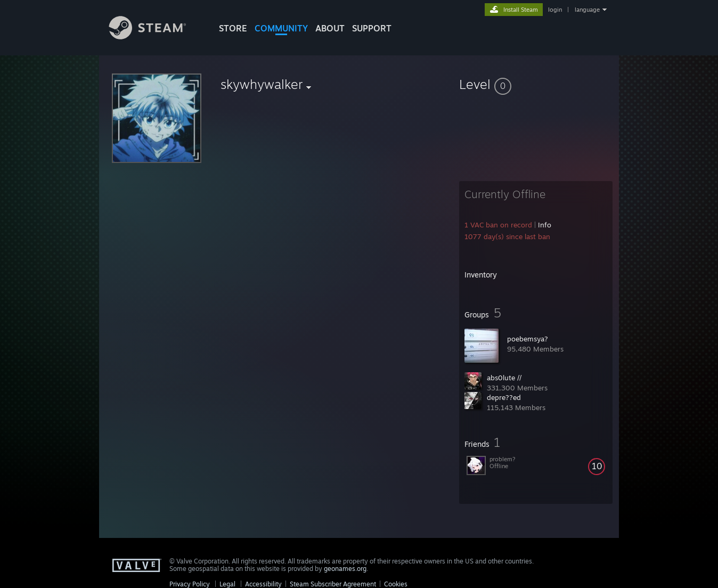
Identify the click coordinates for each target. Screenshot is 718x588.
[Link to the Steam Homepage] (156, 36)
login (555, 10)
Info (545, 225)
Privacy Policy (190, 584)
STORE (233, 28)
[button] (536, 84)
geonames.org (345, 569)
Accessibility (263, 584)
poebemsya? (528, 339)
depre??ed (504, 397)
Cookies (396, 584)
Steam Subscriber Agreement (333, 584)
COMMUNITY (281, 28)
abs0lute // (504, 378)
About (330, 28)
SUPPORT (372, 28)
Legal (227, 584)
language (587, 10)
